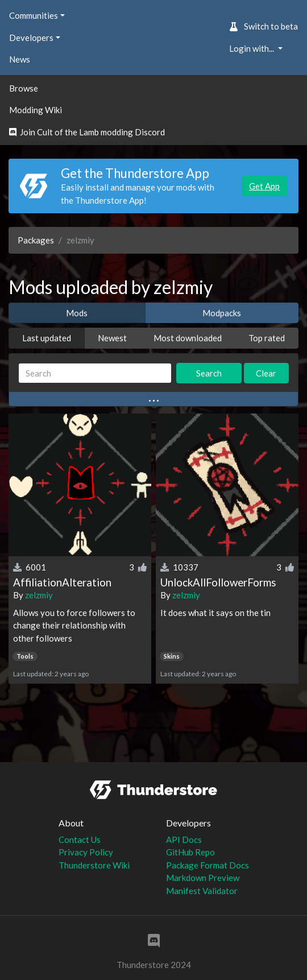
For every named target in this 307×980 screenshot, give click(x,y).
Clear (266, 373)
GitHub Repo (190, 852)
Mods (77, 313)
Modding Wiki (36, 110)
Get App (264, 186)
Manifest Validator (202, 891)
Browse (24, 88)
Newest (112, 338)
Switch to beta (264, 26)
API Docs (184, 840)
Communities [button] (34, 15)
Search (209, 373)
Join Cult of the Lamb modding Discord (87, 132)
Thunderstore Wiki (94, 865)
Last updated (47, 338)
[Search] (95, 373)
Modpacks (222, 313)
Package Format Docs (208, 865)
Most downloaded (188, 338)
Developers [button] (31, 38)
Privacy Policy (86, 852)
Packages (36, 240)
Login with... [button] (252, 48)
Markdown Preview (203, 878)
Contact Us (80, 840)
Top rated (267, 338)
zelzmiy (39, 595)
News (20, 59)
